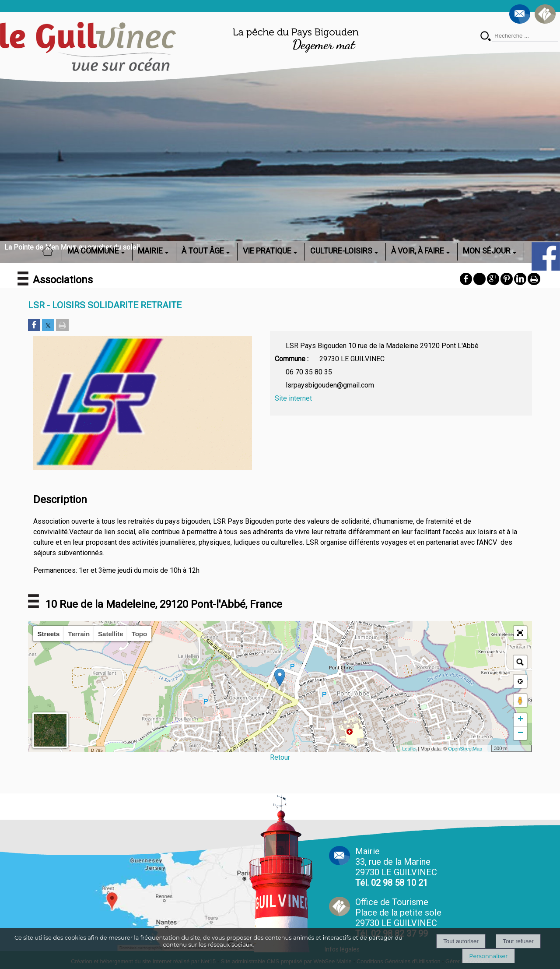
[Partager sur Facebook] (34, 326)
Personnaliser (488, 956)
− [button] (520, 733)
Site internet (293, 398)
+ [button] (520, 720)
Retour (280, 757)
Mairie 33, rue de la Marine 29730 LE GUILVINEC (396, 867)
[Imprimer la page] (62, 326)
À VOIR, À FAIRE (418, 251)
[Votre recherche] (525, 36)
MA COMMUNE (93, 251)
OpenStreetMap (465, 749)
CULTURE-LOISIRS (341, 251)
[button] (520, 633)
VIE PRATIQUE (267, 251)
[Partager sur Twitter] (48, 326)
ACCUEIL (50, 251)
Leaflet (409, 749)
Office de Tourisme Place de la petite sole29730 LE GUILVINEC (398, 918)
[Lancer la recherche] (486, 37)
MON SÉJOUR (487, 251)
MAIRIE (150, 251)
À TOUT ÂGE (203, 251)
